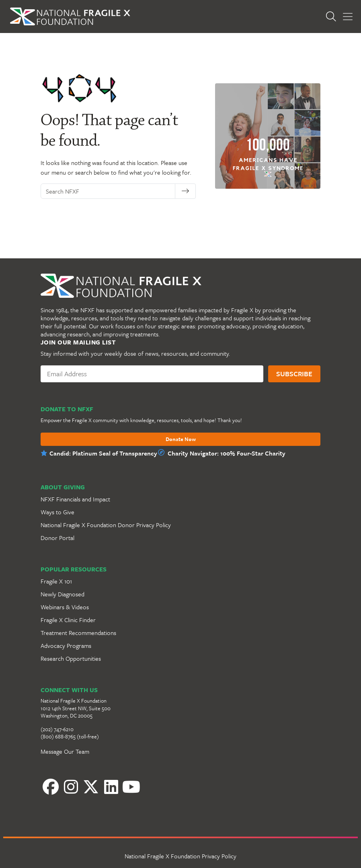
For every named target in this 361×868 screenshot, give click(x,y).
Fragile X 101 (56, 581)
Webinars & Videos (65, 607)
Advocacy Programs (66, 645)
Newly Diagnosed (63, 594)
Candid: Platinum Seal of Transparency (103, 453)
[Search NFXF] (110, 191)
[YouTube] (131, 787)
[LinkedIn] (111, 787)
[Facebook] (51, 787)
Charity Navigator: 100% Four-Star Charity (227, 453)
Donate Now (181, 439)
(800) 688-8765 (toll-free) (70, 736)
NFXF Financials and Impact (75, 499)
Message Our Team (65, 751)
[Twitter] (91, 787)
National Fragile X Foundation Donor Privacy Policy (106, 525)
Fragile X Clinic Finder (68, 620)
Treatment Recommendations (78, 633)
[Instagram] (71, 787)
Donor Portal (57, 538)
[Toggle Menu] (348, 17)
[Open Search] (333, 17)
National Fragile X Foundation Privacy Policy (180, 856)
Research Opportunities (71, 658)
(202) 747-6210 (57, 729)
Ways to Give (57, 512)
